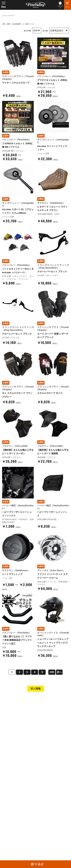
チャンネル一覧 (12, 812)
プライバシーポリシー (15, 783)
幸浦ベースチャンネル (15, 819)
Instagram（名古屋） (48, 827)
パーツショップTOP (14, 740)
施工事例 (9, 720)
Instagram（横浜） (47, 823)
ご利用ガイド (11, 748)
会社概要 (9, 768)
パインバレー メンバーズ (17, 772)
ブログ (7, 790)
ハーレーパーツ (8, 16)
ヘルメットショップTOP (16, 744)
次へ (59, 672)
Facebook (43, 812)
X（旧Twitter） (45, 816)
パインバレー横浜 (13, 712)
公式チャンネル (12, 816)
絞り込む (38, 864)
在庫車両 (9, 723)
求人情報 (36, 689)
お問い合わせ (11, 779)
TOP (6, 699)
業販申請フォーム (13, 755)
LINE (40, 819)
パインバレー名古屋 (14, 716)
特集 (6, 796)
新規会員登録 (11, 736)
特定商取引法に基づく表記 (17, 751)
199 (52, 672)
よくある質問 (11, 776)
